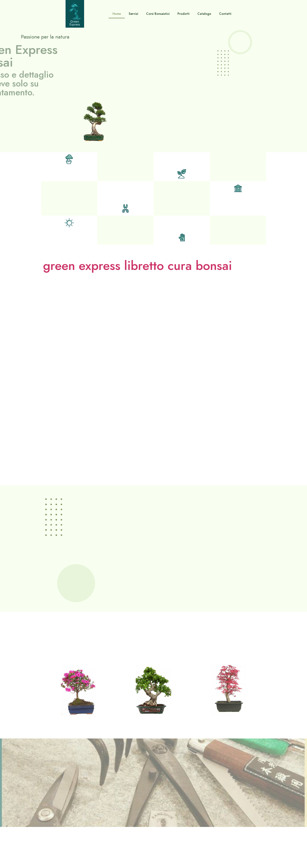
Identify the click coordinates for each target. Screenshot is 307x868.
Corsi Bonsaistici (158, 14)
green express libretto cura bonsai (138, 266)
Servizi (133, 14)
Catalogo (204, 14)
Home (117, 14)
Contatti (225, 14)
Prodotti (184, 14)
